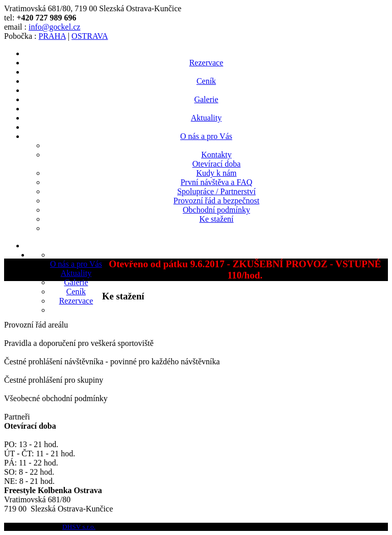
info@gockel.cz (54, 27)
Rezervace (206, 63)
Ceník (206, 81)
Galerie (206, 99)
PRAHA (52, 36)
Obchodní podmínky (216, 210)
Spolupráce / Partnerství (216, 191)
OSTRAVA (90, 36)
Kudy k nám (216, 173)
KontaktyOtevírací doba (217, 159)
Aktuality (206, 118)
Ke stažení (216, 219)
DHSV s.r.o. (79, 527)
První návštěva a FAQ (217, 182)
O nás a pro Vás (206, 136)
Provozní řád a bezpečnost (216, 201)
